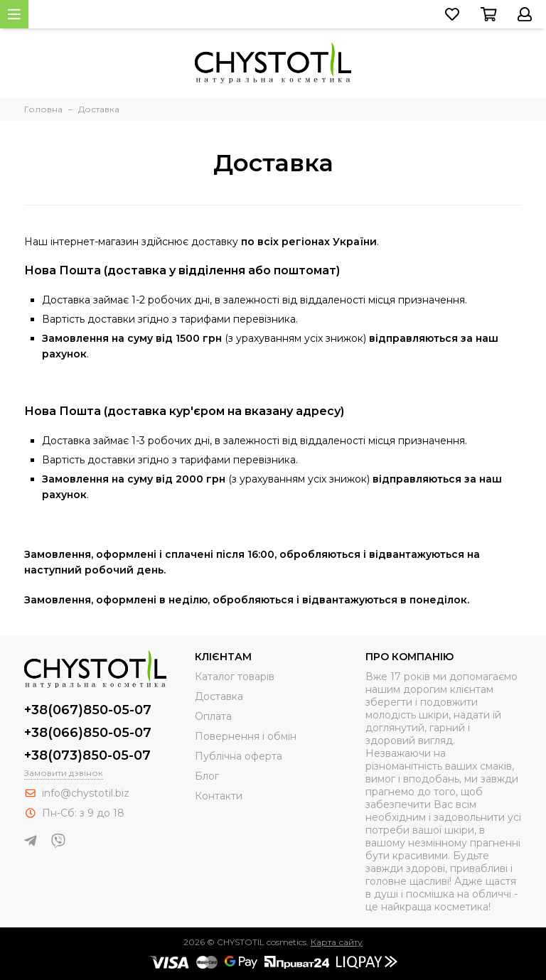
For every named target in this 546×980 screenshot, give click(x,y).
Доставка (219, 696)
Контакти (219, 796)
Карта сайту (337, 942)
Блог (207, 776)
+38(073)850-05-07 (87, 755)
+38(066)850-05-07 (88, 733)
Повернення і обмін (246, 736)
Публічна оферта (239, 756)
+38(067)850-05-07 (88, 710)
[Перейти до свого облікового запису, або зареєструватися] (525, 14)
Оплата (213, 716)
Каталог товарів (235, 677)
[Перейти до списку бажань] (452, 14)
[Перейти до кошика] (489, 14)
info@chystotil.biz (86, 793)
